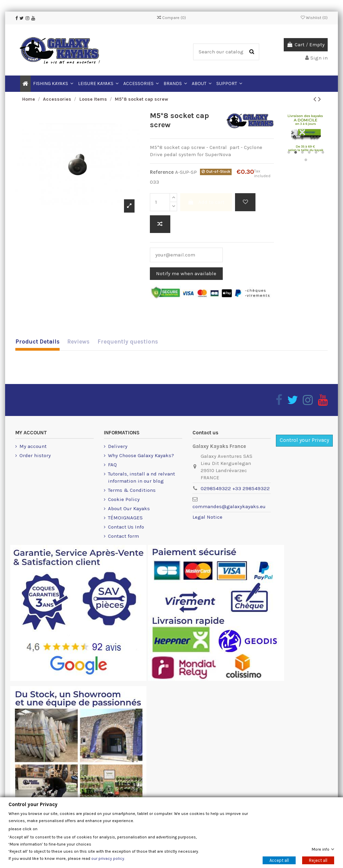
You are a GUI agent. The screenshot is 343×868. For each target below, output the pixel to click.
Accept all (279, 860)
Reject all (318, 860)
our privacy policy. (108, 858)
